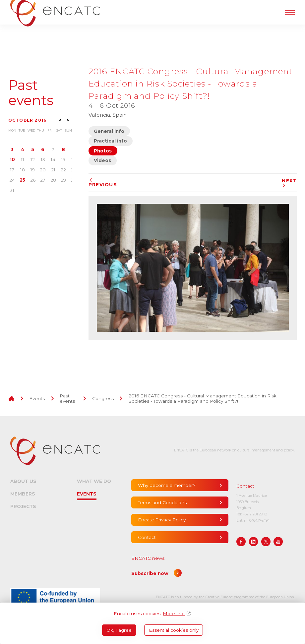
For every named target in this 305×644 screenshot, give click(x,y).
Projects (23, 506)
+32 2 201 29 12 (255, 514)
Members (23, 494)
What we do (94, 481)
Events (37, 398)
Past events (31, 93)
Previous (103, 183)
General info (109, 131)
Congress (103, 398)
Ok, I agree (119, 630)
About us (23, 481)
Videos (102, 160)
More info (174, 614)
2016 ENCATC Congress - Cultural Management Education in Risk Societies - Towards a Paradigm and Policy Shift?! (203, 398)
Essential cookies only (174, 630)
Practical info (110, 141)
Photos (103, 151)
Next (289, 183)
